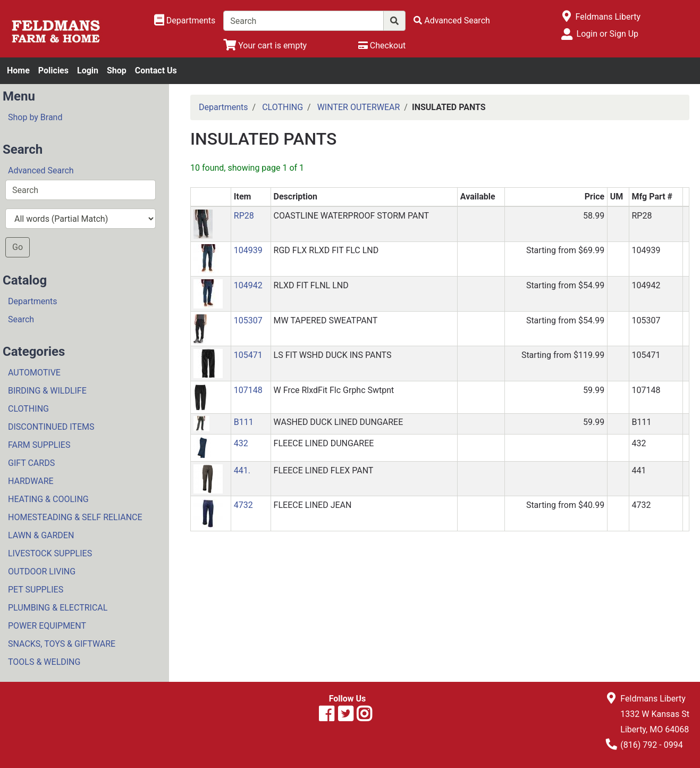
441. (242, 470)
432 (241, 443)
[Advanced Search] (452, 20)
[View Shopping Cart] (265, 45)
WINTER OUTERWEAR (359, 107)
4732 (243, 505)
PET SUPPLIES (36, 590)
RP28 (244, 216)
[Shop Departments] (185, 21)
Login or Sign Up (608, 34)
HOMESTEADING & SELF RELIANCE (75, 517)
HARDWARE (31, 481)
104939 (248, 250)
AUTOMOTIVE (34, 373)
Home (18, 70)
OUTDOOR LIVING (42, 571)
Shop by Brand (35, 117)
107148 (248, 390)
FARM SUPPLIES (39, 445)
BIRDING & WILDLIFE (47, 391)
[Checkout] (382, 45)
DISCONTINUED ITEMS (51, 427)
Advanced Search (41, 170)
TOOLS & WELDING (44, 662)
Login (88, 70)
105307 (248, 320)
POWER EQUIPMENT (47, 626)
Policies (53, 70)
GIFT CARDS (31, 463)
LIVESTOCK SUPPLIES (50, 553)
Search (21, 319)
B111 (244, 422)
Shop (117, 70)
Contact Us (156, 70)
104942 (248, 285)
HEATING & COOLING (48, 499)
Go (18, 247)
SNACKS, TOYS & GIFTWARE (62, 644)
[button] (203, 224)
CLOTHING (28, 409)
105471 (248, 355)
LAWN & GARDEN (41, 535)
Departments (33, 301)
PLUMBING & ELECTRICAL (58, 608)
